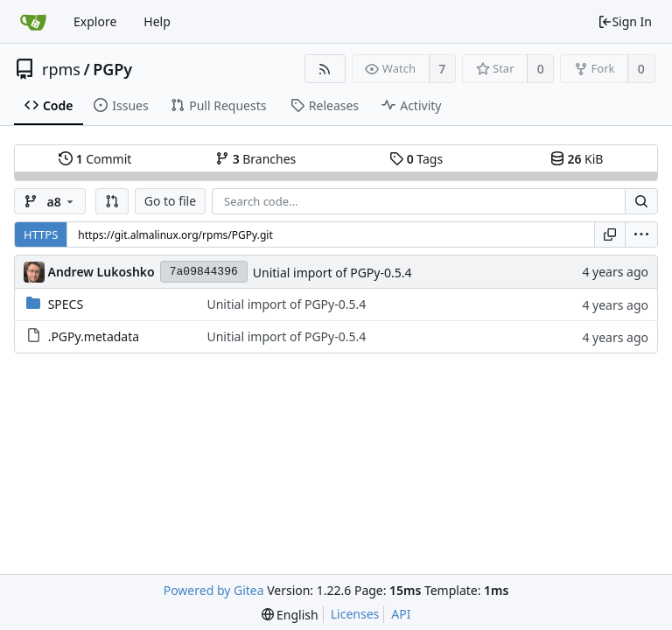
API (401, 614)
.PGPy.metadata (94, 336)
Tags (416, 159)
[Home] (33, 22)
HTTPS (41, 234)
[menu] (641, 234)
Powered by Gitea (214, 590)
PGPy (112, 69)
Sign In (625, 21)
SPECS (66, 304)
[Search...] (641, 201)
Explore (95, 21)
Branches (255, 159)
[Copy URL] (610, 234)
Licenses (355, 614)
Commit (95, 159)
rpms (61, 69)
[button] (112, 201)
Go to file (170, 201)
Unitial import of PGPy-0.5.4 (332, 273)
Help (157, 21)
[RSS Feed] (325, 69)
